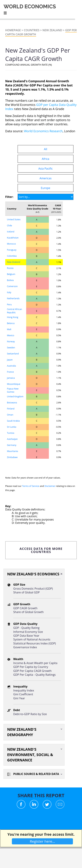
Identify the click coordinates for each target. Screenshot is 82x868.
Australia (11, 366)
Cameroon (12, 286)
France (10, 372)
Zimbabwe (12, 457)
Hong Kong (13, 317)
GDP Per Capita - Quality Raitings (34, 675)
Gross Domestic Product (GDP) (33, 589)
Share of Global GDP (26, 592)
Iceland (11, 232)
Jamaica (11, 378)
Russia (10, 268)
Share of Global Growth (28, 612)
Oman (10, 415)
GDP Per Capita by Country (31, 667)
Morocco (11, 244)
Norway (11, 341)
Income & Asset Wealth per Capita (35, 663)
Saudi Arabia (13, 421)
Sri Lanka (12, 427)
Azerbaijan (12, 439)
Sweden (11, 348)
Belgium (11, 274)
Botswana (12, 403)
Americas (46, 178)
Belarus (11, 323)
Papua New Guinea (13, 390)
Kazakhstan (13, 238)
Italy (9, 292)
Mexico (11, 335)
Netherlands (13, 298)
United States (14, 219)
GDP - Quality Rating (26, 628)
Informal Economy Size (28, 632)
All (46, 149)
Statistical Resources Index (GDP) (35, 643)
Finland (11, 409)
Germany (12, 445)
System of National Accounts (32, 639)
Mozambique (14, 384)
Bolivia (10, 280)
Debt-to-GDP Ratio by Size (30, 714)
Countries (32, 30)
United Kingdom (15, 397)
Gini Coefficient (23, 694)
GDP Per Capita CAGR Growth (32, 671)
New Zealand (52, 30)
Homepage (13, 30)
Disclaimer (50, 486)
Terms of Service (31, 486)
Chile (10, 226)
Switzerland (13, 354)
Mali (9, 329)
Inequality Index (24, 690)
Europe (46, 188)
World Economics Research (43, 131)
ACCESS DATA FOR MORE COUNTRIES (41, 550)
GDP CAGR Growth (25, 608)
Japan (10, 360)
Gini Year (19, 698)
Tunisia (11, 433)
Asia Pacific (46, 169)
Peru (9, 305)
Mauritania (12, 451)
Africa (46, 159)
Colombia (12, 256)
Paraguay (12, 250)
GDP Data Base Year (26, 636)
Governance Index (25, 647)
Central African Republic (14, 311)
